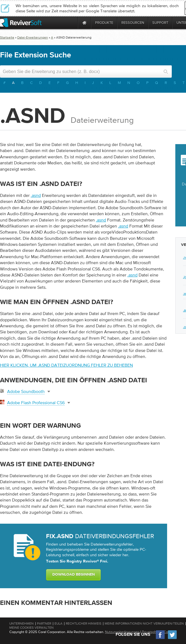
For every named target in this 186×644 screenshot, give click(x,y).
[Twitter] (172, 638)
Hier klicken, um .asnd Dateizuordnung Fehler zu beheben (66, 365)
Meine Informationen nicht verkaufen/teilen (144, 623)
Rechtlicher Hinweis (84, 623)
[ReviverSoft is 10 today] (72, 23)
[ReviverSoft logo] (21, 23)
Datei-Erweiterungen (33, 37)
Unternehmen (22, 623)
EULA (58, 623)
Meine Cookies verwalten (32, 628)
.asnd (36, 195)
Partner (44, 623)
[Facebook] (161, 638)
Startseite (7, 37)
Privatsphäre (151, 632)
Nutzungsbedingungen (122, 632)
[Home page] (84, 23)
